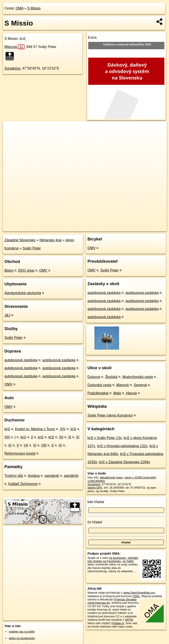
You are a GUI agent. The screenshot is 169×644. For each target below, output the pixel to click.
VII (26, 445)
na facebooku (118, 558)
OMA (20, 8)
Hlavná (131, 393)
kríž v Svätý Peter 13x (105, 438)
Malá (117, 393)
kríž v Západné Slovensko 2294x (125, 462)
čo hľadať (95, 522)
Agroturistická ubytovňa (23, 293)
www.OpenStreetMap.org (139, 593)
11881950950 (96, 481)
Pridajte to (118, 623)
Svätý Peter (32, 248)
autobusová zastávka (21, 360)
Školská (111, 377)
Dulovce (94, 377)
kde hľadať (96, 502)
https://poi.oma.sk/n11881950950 (146, 228)
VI (35, 445)
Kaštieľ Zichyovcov (23, 484)
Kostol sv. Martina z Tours (35, 429)
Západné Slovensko (20, 240)
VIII (44, 445)
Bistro (9, 270)
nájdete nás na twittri (22, 632)
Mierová (14, 47)
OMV (43, 270)
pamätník (52, 476)
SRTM (129, 620)
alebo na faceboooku (22, 638)
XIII (7, 437)
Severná (140, 385)
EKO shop (26, 270)
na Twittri (128, 561)
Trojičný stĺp (14, 476)
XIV (63, 429)
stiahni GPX (95, 488)
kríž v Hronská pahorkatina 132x (122, 446)
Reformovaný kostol (20, 453)
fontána (34, 476)
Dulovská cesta (100, 385)
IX (60, 445)
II (32, 437)
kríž (7, 429)
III (70, 437)
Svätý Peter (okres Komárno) (110, 415)
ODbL (136, 596)
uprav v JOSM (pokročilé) (140, 477)
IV (10, 445)
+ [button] (10, 129)
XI (78, 437)
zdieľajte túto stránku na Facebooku (113, 559)
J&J (7, 315)
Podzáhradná (98, 393)
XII (61, 437)
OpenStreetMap (90, 228)
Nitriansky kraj (50, 240)
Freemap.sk (112, 228)
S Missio (34, 8)
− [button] (10, 136)
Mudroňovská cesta (138, 377)
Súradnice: (13, 68)
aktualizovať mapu (111, 477)
